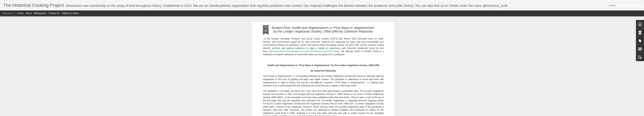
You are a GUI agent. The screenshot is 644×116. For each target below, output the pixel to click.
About (29, 13)
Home (20, 13)
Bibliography (40, 13)
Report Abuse (358, 114)
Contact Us (54, 13)
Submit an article (70, 13)
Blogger (349, 114)
